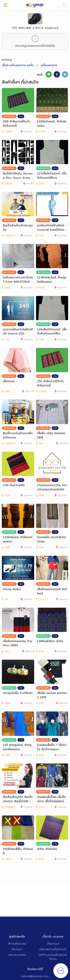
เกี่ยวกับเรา (53, 944)
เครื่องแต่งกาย (49, 65)
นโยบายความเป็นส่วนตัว (53, 949)
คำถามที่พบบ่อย (17, 944)
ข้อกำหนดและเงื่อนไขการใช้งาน (53, 957)
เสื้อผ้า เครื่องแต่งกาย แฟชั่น (18, 65)
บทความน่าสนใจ (17, 955)
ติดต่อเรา (17, 949)
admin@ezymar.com (35, 976)
